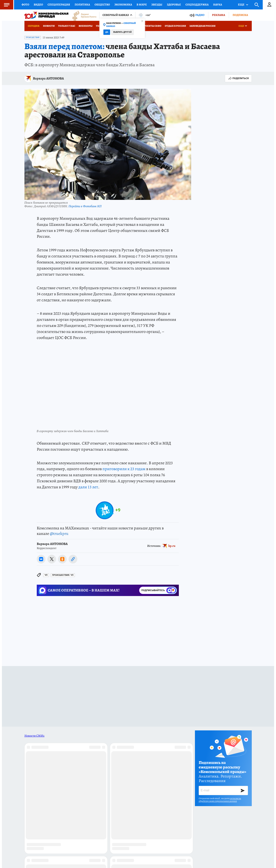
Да (107, 32)
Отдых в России (175, 26)
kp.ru (172, 546)
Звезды (157, 5)
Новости (49, 26)
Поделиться (238, 78)
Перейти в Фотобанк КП (85, 206)
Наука (218, 5)
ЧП (46, 575)
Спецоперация (59, 5)
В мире (142, 5)
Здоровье (174, 5)
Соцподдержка (197, 5)
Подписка (240, 15)
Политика (82, 5)
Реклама (219, 15)
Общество (102, 5)
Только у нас (67, 26)
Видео (38, 5)
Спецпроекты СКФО (149, 26)
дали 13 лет (88, 487)
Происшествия (33, 37)
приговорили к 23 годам (124, 469)
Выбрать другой (122, 32)
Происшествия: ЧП (63, 575)
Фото (25, 5)
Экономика (123, 5)
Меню (5, 5)
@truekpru (59, 534)
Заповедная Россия (202, 26)
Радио (200, 15)
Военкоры (86, 26)
